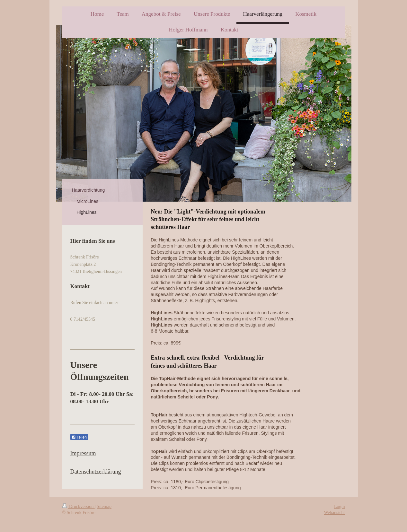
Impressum (83, 453)
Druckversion (79, 506)
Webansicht (335, 513)
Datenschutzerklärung (96, 472)
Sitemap (104, 506)
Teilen (79, 437)
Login (339, 506)
